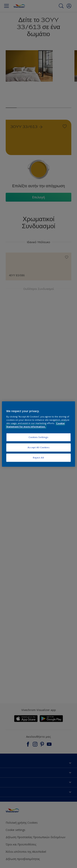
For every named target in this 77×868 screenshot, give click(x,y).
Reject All (38, 458)
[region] (38, 434)
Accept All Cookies (38, 447)
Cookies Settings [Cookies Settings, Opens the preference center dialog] (38, 437)
